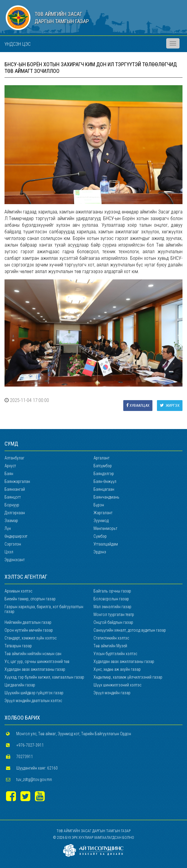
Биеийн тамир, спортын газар (30, 599)
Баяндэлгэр (104, 474)
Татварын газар (18, 646)
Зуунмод (101, 521)
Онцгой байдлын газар (113, 622)
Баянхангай (15, 489)
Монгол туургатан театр (114, 614)
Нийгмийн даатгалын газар (28, 622)
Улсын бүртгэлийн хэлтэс (115, 654)
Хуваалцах (138, 405)
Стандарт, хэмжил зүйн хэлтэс (31, 638)
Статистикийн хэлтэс (111, 638)
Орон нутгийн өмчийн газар (29, 630)
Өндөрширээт (16, 536)
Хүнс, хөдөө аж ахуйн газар (117, 669)
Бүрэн (99, 505)
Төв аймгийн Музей (110, 646)
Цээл (9, 552)
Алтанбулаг (14, 458)
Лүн (8, 528)
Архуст (10, 466)
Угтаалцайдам (106, 544)
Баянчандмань (106, 497)
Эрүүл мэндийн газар (112, 693)
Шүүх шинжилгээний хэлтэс (117, 685)
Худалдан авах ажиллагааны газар (124, 661)
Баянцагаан (104, 489)
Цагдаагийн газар (20, 685)
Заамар (11, 521)
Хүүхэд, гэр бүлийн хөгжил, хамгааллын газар (44, 677)
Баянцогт (13, 497)
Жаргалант (103, 513)
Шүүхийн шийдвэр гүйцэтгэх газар (34, 693)
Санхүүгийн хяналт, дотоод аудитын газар (130, 630)
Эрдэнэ (100, 552)
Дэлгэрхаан (15, 513)
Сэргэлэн (13, 544)
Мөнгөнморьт (105, 528)
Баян (9, 474)
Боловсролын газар (111, 599)
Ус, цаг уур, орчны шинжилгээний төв (37, 661)
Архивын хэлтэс (18, 591)
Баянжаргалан (17, 481)
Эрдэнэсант (15, 560)
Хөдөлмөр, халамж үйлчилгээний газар (128, 677)
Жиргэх (170, 405)
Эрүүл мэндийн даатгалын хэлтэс (33, 701)
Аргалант (101, 458)
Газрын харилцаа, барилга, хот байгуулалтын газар (44, 609)
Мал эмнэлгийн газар (112, 607)
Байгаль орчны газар (112, 591)
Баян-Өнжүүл (105, 481)
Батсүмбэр (103, 466)
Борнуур (12, 505)
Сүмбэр (100, 536)
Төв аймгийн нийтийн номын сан (33, 654)
